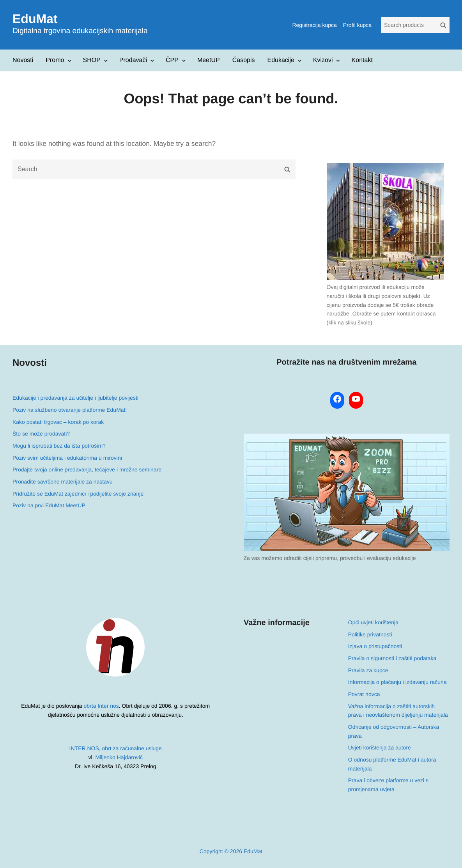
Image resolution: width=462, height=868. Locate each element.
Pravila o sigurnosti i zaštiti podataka (392, 658)
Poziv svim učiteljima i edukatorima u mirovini (67, 458)
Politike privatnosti (370, 634)
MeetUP (209, 60)
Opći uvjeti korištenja (373, 622)
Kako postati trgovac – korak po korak (58, 422)
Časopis (244, 60)
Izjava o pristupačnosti (375, 646)
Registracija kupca (314, 25)
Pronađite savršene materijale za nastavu (63, 482)
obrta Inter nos (101, 706)
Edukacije (281, 60)
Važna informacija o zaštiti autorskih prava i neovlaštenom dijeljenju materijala (398, 711)
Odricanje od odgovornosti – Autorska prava (393, 731)
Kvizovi (323, 60)
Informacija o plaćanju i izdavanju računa (397, 682)
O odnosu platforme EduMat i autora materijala (392, 764)
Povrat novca (364, 694)
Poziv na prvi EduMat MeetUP (49, 505)
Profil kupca (357, 25)
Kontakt (362, 60)
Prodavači (133, 60)
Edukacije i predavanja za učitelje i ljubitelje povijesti (75, 398)
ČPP (172, 60)
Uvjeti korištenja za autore (379, 748)
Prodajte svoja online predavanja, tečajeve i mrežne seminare (87, 469)
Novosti (23, 60)
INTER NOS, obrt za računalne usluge (116, 748)
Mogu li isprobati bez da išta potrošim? (59, 446)
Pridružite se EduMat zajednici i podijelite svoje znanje (78, 494)
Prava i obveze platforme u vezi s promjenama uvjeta (388, 785)
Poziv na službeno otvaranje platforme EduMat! (70, 410)
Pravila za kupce (368, 670)
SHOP (91, 60)
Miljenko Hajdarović (119, 757)
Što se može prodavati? (41, 434)
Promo (55, 60)
